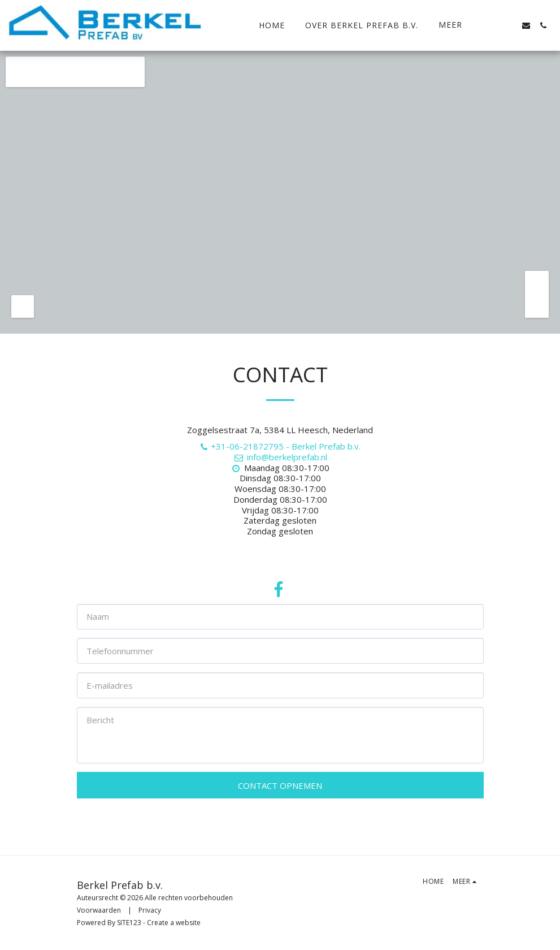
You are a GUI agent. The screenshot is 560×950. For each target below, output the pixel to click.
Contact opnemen (280, 785)
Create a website (174, 923)
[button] (492, 25)
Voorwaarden (99, 910)
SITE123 (129, 923)
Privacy (150, 910)
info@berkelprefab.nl (280, 457)
